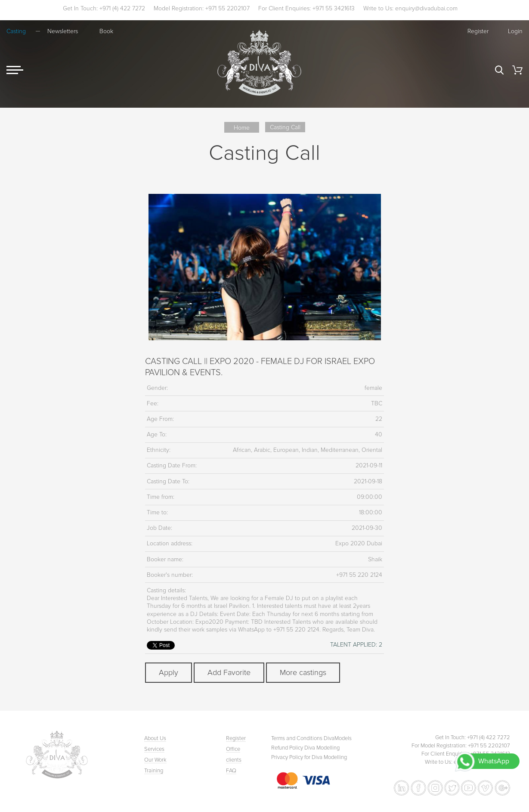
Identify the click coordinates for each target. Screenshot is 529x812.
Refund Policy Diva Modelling (305, 748)
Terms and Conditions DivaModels (311, 738)
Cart (517, 70)
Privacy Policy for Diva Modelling (309, 757)
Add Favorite (229, 672)
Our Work (155, 760)
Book (106, 31)
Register (478, 31)
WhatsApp (494, 761)
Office (233, 749)
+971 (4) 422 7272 (122, 8)
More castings (303, 672)
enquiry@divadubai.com (426, 8)
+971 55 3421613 (334, 8)
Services (154, 749)
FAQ (231, 771)
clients (234, 760)
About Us (155, 738)
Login (515, 31)
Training (154, 771)
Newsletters (63, 31)
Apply (169, 672)
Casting (16, 31)
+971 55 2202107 (227, 8)
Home (242, 128)
